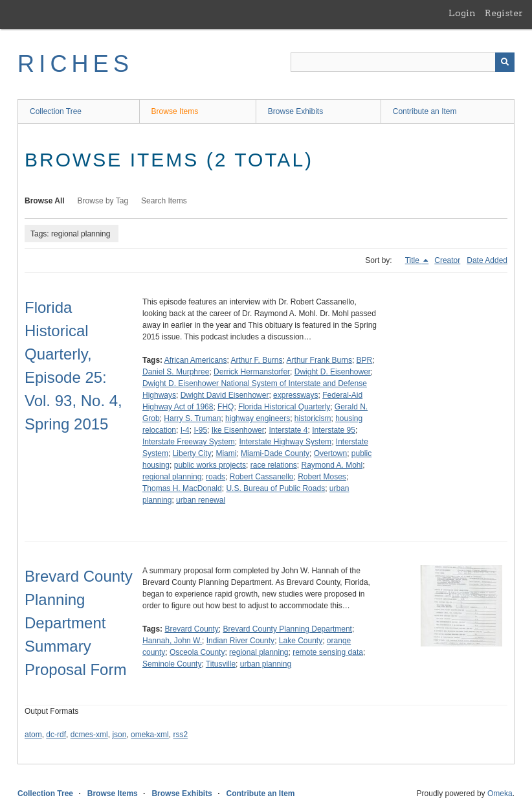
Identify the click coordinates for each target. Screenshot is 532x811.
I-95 (200, 430)
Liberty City (192, 453)
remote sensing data (328, 652)
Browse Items (175, 111)
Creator (447, 260)
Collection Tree (56, 111)
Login (462, 13)
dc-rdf (56, 735)
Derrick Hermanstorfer (252, 372)
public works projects (210, 465)
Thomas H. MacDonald (182, 488)
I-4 (185, 430)
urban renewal (201, 500)
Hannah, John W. (172, 641)
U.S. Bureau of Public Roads (275, 488)
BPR (365, 360)
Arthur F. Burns (257, 360)
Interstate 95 (334, 430)
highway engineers (258, 418)
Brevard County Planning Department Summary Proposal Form (79, 623)
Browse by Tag (103, 201)
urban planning (266, 664)
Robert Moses (322, 477)
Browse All (45, 201)
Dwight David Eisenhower (225, 395)
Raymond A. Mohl (332, 465)
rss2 (180, 735)
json (119, 735)
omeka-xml (150, 735)
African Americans (196, 360)
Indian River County (240, 641)
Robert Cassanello (262, 477)
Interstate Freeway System (189, 442)
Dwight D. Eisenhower (333, 372)
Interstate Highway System (285, 442)
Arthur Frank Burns (319, 360)
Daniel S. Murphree (176, 372)
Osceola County (197, 652)
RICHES (75, 64)
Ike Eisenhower (238, 430)
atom (33, 735)
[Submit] (505, 62)
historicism (313, 418)
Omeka (500, 794)
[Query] (403, 62)
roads (216, 477)
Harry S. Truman (192, 418)
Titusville (221, 664)
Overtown (330, 453)
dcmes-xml (89, 735)
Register (504, 13)
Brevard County (191, 629)
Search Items (164, 201)
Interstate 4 (288, 430)
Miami (226, 453)
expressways (295, 395)
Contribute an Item (425, 111)
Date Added (487, 260)
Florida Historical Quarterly (284, 407)
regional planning (172, 477)
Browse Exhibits (295, 111)
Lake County (301, 641)
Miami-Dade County (275, 453)
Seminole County (172, 664)
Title (414, 260)
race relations (274, 465)
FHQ (226, 407)
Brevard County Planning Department (288, 629)
